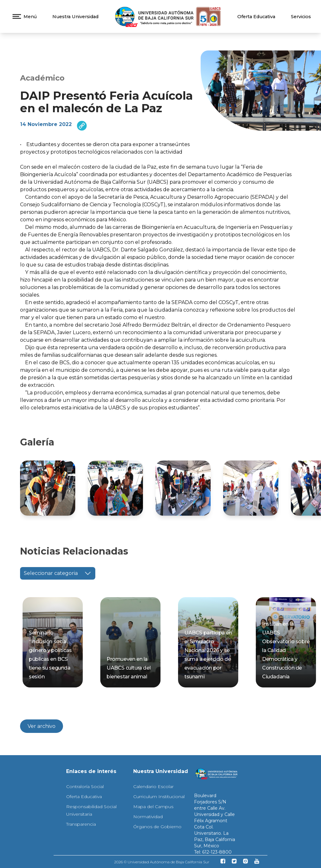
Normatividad (148, 817)
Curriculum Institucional (159, 797)
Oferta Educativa (256, 17)
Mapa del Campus (153, 807)
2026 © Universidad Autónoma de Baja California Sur (162, 862)
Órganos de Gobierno (157, 827)
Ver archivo (42, 726)
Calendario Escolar (153, 786)
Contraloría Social (85, 786)
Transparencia (81, 824)
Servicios (301, 17)
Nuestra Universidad (75, 17)
